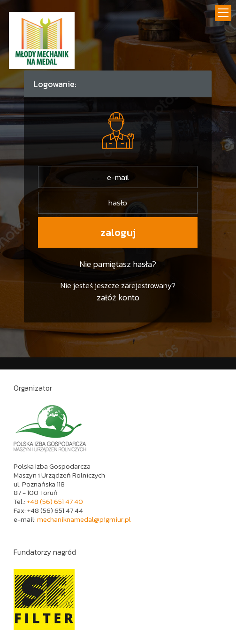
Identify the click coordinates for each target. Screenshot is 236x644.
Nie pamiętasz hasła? (118, 264)
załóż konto (118, 297)
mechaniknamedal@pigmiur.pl (84, 519)
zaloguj (118, 232)
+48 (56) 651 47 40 (55, 501)
